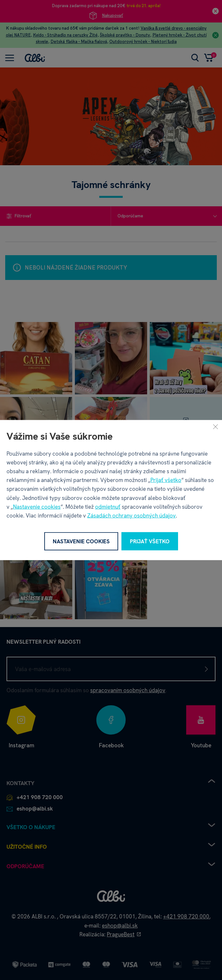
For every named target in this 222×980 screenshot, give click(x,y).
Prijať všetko (166, 480)
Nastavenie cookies (37, 506)
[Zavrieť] (215, 426)
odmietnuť (108, 506)
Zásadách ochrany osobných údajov (132, 516)
